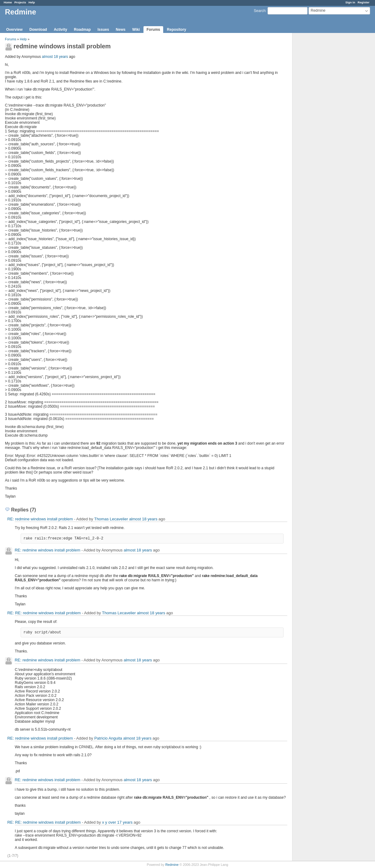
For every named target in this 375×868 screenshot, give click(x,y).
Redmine (172, 865)
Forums (153, 30)
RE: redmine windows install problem (40, 519)
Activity (60, 30)
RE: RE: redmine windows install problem (44, 613)
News (121, 30)
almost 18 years (55, 57)
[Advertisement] (323, 130)
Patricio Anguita (108, 738)
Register (364, 2)
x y (105, 822)
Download (38, 30)
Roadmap (82, 30)
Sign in (350, 2)
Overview (14, 30)
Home (8, 2)
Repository (177, 30)
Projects (20, 2)
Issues (103, 30)
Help (32, 2)
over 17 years (121, 822)
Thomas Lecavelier (111, 519)
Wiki (136, 30)
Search (260, 11)
